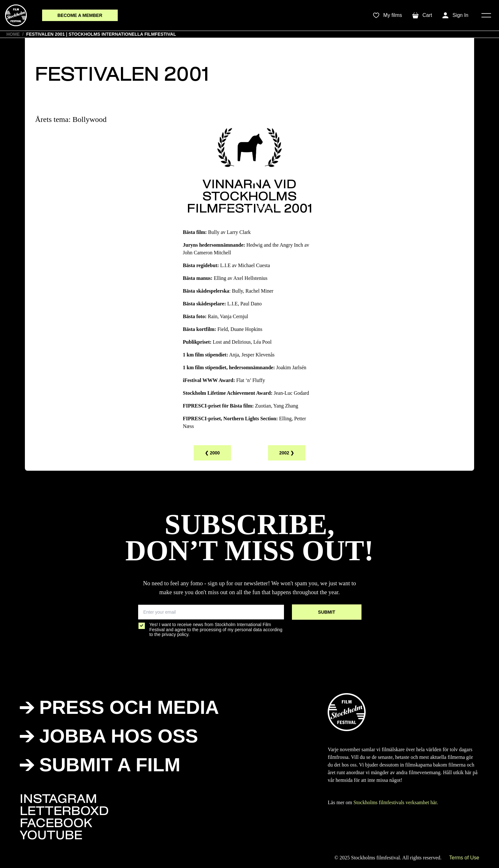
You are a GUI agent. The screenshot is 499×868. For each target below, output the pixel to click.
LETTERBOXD (64, 812)
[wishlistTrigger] (387, 15)
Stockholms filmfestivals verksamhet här (395, 802)
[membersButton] (80, 15)
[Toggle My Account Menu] (455, 15)
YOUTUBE (51, 836)
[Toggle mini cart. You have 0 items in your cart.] (422, 15)
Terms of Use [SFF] (464, 858)
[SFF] (16, 15)
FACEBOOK (56, 824)
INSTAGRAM (58, 800)
